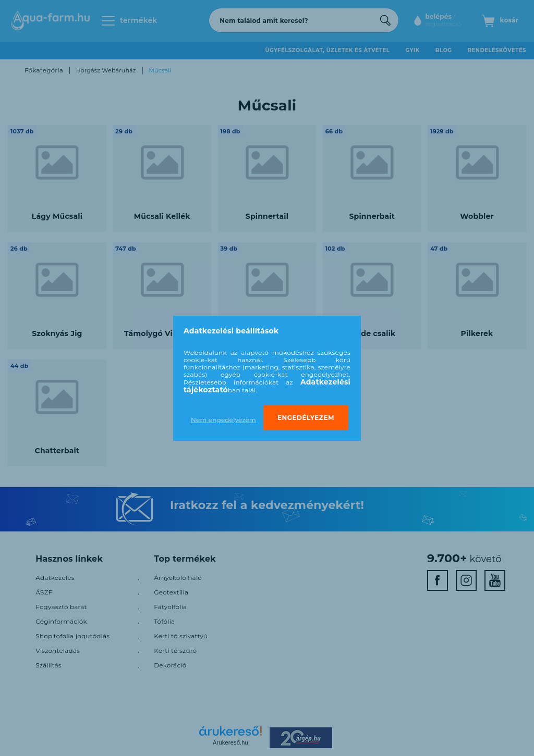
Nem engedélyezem (223, 420)
